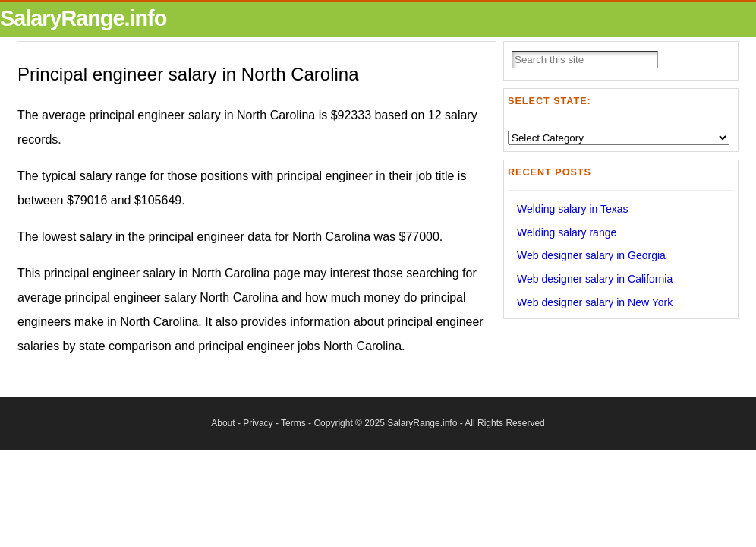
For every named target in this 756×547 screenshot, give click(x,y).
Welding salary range (567, 232)
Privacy (258, 423)
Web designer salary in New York (595, 302)
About (223, 423)
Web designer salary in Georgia (591, 255)
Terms (293, 423)
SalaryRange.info (83, 18)
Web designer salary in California (595, 279)
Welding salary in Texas (573, 209)
